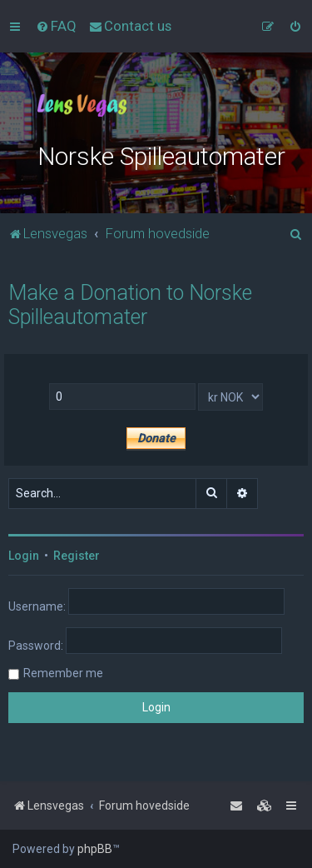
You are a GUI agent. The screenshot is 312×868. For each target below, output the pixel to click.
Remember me (63, 673)
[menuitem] (56, 26)
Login (24, 556)
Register (77, 556)
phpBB (95, 849)
